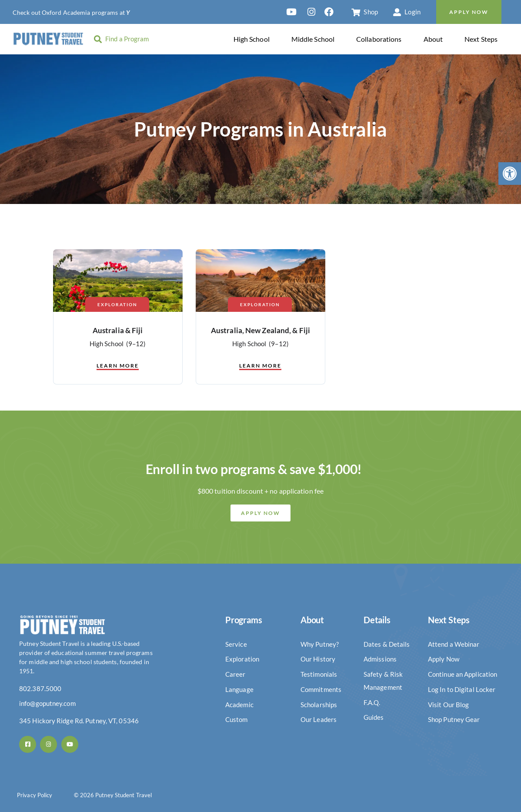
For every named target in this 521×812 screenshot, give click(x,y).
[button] (510, 174)
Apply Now (469, 12)
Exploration (117, 304)
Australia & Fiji (118, 330)
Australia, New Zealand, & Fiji (260, 330)
